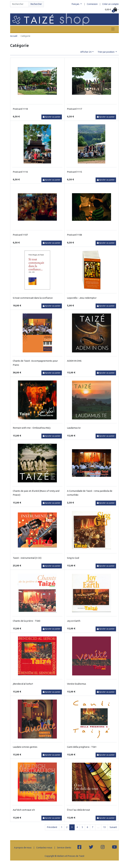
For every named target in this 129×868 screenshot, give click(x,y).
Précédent (52, 827)
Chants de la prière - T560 (26, 621)
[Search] (19, 4)
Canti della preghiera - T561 (82, 747)
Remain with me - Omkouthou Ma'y (32, 428)
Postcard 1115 (74, 172)
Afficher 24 (86, 52)
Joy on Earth (74, 621)
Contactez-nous (44, 848)
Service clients (64, 848)
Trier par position (106, 52)
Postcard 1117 (74, 109)
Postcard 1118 (20, 109)
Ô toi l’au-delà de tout (78, 810)
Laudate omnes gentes (25, 747)
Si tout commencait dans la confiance (33, 298)
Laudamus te (74, 428)
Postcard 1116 (20, 172)
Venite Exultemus (77, 684)
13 (104, 827)
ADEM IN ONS (74, 361)
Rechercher (36, 4)
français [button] (76, 4)
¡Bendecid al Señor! (23, 684)
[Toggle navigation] (113, 29)
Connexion (92, 4)
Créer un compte (110, 4)
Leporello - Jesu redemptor (82, 298)
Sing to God (73, 558)
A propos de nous (23, 848)
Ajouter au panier (52, 117)
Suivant (113, 827)
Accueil (14, 36)
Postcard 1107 (20, 235)
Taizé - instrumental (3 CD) (27, 558)
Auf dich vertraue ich (24, 810)
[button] (112, 10)
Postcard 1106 (74, 235)
